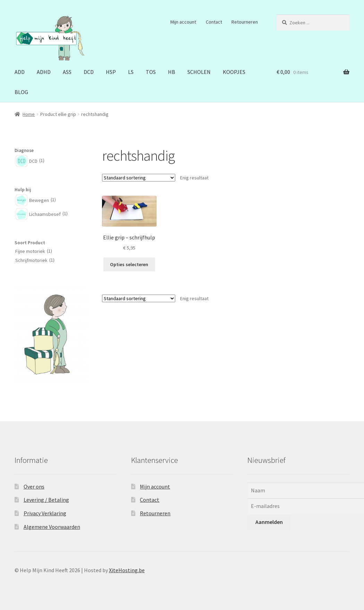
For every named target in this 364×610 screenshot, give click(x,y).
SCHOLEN (199, 72)
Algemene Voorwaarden (52, 527)
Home (29, 114)
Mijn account (183, 22)
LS (131, 72)
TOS (151, 72)
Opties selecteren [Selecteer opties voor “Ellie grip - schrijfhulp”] (129, 264)
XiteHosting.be (127, 570)
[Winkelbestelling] (139, 178)
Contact (214, 22)
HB (172, 72)
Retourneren (245, 22)
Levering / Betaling (46, 500)
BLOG (21, 92)
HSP (111, 72)
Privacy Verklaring (45, 513)
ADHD (44, 72)
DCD (89, 72)
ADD (20, 72)
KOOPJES (234, 72)
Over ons (34, 486)
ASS (67, 72)
